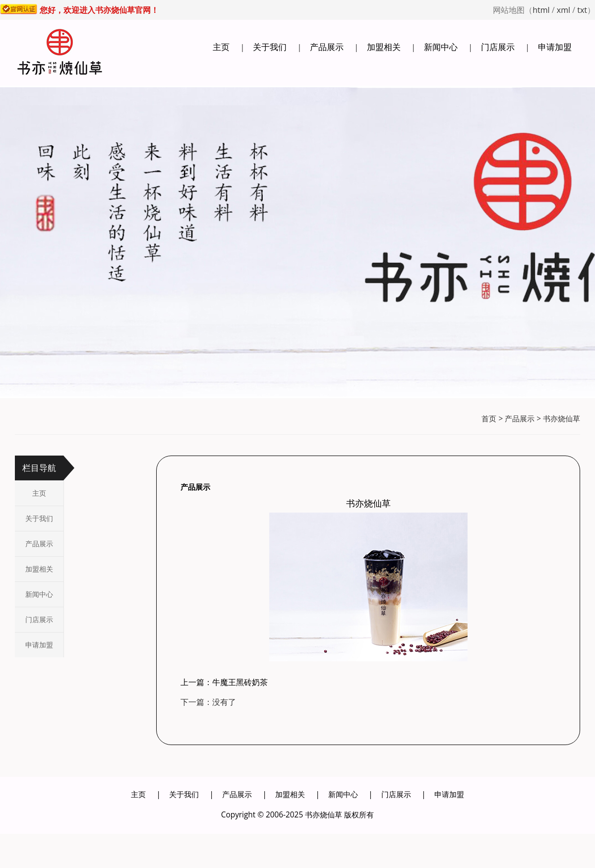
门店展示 (498, 47)
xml (564, 10)
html (541, 10)
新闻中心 (441, 47)
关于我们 (270, 47)
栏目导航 (39, 468)
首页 (489, 419)
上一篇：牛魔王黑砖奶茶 (224, 682)
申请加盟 (555, 47)
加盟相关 (384, 47)
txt (582, 10)
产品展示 (327, 47)
